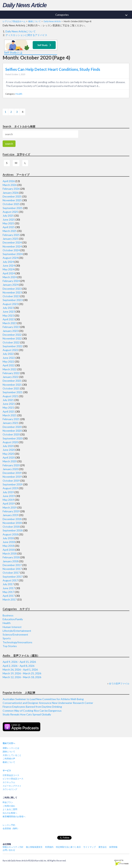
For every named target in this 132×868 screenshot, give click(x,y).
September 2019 (13, 484)
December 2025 (12, 196)
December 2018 (12, 519)
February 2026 (11, 189)
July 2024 (8, 262)
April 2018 (9, 550)
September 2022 (13, 346)
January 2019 (10, 515)
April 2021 (9, 411)
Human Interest (12, 627)
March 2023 (10, 323)
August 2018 (10, 534)
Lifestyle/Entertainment (17, 631)
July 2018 (8, 538)
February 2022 (11, 373)
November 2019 (12, 477)
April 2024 (9, 273)
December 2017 (12, 565)
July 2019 (8, 492)
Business (8, 615)
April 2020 (9, 457)
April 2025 (9, 227)
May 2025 (8, 223)
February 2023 (11, 327)
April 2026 (9, 181)
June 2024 (9, 266)
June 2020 (9, 450)
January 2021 (10, 423)
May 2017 (8, 592)
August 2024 (10, 258)
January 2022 (10, 377)
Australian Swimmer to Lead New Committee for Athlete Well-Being (43, 699)
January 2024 (10, 285)
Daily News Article (25, 5)
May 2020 (8, 454)
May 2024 (8, 269)
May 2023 (8, 315)
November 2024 (12, 246)
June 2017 (9, 588)
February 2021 (11, 419)
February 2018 (11, 557)
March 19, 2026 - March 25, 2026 (22, 673)
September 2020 (13, 438)
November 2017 (12, 569)
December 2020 (12, 427)
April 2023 (9, 319)
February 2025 (11, 235)
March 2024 (10, 277)
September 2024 (13, 254)
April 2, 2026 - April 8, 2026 (19, 666)
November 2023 (12, 292)
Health (19, 94)
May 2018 (8, 546)
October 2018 (11, 527)
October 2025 (11, 204)
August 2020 (10, 442)
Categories (94, 15)
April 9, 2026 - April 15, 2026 (19, 662)
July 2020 (8, 446)
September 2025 (13, 208)
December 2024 (12, 242)
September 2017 (13, 577)
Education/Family (13, 619)
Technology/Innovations (17, 642)
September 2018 (13, 530)
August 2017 (10, 580)
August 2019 (10, 488)
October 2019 (11, 481)
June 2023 (9, 312)
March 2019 (10, 507)
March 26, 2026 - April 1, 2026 (20, 670)
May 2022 (8, 361)
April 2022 (9, 365)
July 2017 (8, 584)
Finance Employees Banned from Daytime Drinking (32, 707)
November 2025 (12, 200)
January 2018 (10, 561)
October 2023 (11, 296)
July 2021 (8, 400)
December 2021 (12, 381)
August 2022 (10, 350)
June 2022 (9, 358)
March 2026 (10, 185)
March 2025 (10, 231)
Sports (7, 638)
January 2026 (10, 193)
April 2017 (9, 596)
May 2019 (8, 500)
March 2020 (10, 461)
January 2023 (10, 331)
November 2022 (12, 338)
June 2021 (9, 404)
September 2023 (13, 300)
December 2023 (12, 289)
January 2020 (10, 469)
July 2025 (8, 216)
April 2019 (9, 503)
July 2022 (8, 354)
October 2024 (11, 250)
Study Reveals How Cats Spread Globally (27, 714)
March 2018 (10, 553)
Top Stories (10, 646)
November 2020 (12, 431)
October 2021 (11, 388)
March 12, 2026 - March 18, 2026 (22, 677)
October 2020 (11, 434)
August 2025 (10, 212)
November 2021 (12, 385)
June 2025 (9, 220)
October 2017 (11, 573)
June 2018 (9, 542)
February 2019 (11, 511)
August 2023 (10, 304)
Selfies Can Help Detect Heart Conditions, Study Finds (53, 69)
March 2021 (10, 415)
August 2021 (10, 396)
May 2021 (8, 407)
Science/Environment (15, 634)
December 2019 (12, 473)
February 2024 (11, 281)
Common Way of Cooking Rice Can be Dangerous (32, 711)
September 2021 (13, 392)
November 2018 (12, 523)
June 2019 (9, 496)
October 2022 (11, 342)
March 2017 (10, 599)
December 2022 (12, 335)
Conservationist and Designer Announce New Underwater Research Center (48, 703)
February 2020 (11, 465)
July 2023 (8, 308)
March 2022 (10, 369)
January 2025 (10, 239)
